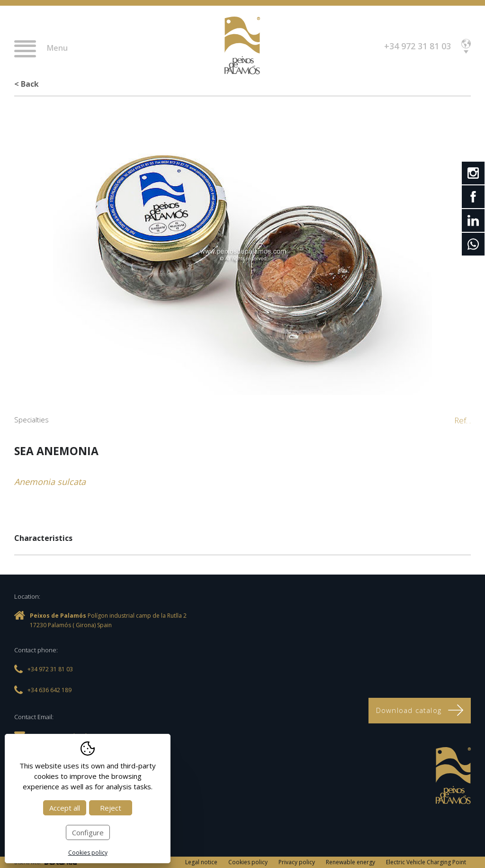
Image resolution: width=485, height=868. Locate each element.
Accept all (65, 808)
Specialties (31, 420)
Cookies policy (248, 862)
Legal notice (201, 862)
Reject (111, 808)
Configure (88, 832)
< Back (27, 84)
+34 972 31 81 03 (418, 46)
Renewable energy (350, 862)
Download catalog (420, 710)
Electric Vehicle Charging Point (426, 862)
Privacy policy (297, 862)
